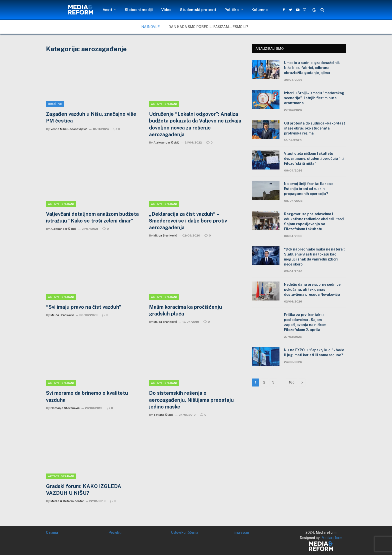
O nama (52, 532)
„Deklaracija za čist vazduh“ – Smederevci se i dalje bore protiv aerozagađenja (188, 221)
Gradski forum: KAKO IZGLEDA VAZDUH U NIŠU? (84, 490)
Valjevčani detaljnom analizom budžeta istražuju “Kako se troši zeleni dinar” (92, 217)
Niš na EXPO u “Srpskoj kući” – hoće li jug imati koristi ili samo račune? (314, 352)
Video (166, 10)
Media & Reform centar (67, 501)
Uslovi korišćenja (185, 532)
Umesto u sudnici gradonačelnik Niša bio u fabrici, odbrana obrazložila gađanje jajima (312, 68)
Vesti (107, 10)
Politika (232, 10)
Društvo (55, 104)
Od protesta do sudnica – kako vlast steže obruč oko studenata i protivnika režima (314, 128)
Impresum (241, 532)
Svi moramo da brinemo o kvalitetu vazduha (87, 396)
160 (292, 382)
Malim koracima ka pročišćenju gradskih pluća (185, 310)
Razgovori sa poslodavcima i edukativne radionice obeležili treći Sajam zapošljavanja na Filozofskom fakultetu (314, 221)
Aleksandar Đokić (166, 142)
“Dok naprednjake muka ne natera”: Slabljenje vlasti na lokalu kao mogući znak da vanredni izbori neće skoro (315, 257)
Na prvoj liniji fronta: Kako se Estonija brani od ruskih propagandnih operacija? (309, 189)
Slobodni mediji (139, 10)
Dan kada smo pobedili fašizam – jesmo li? (208, 27)
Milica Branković (165, 235)
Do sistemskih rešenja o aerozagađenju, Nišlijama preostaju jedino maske (191, 400)
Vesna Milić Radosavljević (69, 129)
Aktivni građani (164, 104)
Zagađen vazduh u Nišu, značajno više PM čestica (91, 117)
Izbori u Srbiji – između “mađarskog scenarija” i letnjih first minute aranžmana (314, 98)
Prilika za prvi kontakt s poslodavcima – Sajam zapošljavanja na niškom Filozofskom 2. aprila (305, 322)
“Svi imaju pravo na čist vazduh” (84, 307)
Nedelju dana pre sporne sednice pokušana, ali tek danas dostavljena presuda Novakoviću (312, 289)
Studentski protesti (198, 10)
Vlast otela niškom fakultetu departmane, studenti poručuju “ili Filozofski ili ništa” (314, 158)
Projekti (115, 532)
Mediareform (332, 538)
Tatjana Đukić (163, 415)
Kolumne (260, 10)
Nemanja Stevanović (65, 408)
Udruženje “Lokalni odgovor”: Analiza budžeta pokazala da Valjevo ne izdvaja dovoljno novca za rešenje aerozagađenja (195, 124)
